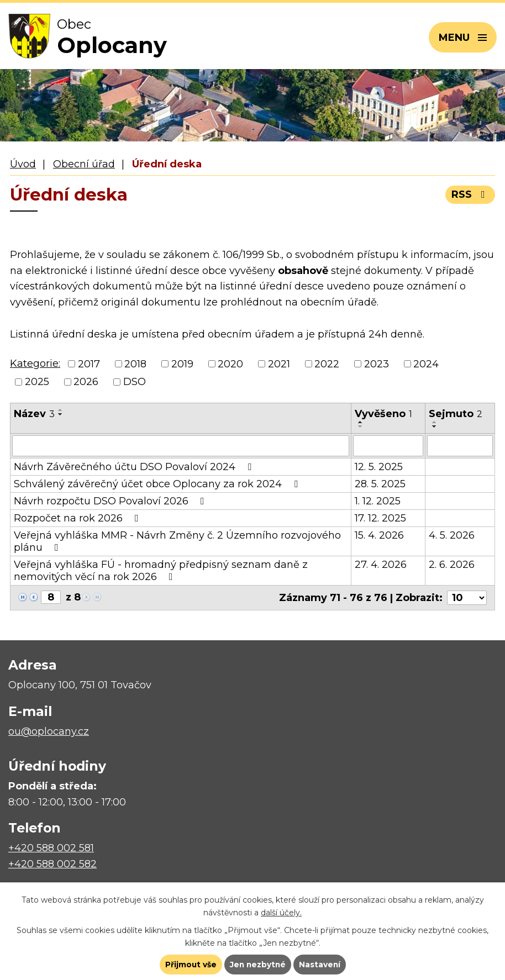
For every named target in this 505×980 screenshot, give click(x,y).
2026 (86, 382)
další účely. (281, 911)
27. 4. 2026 (381, 565)
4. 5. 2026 (452, 535)
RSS (470, 194)
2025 (37, 382)
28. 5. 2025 (380, 484)
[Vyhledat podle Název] (181, 446)
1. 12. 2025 (378, 501)
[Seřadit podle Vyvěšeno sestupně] (361, 426)
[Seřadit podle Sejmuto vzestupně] (435, 422)
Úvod (23, 164)
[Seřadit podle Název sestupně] (61, 414)
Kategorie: (35, 363)
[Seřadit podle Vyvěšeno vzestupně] (361, 422)
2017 (89, 364)
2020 (230, 364)
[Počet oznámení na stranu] (467, 598)
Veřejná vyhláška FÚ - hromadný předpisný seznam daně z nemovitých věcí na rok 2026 (161, 571)
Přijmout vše (190, 964)
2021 (279, 364)
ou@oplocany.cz (49, 731)
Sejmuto (456, 414)
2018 (135, 364)
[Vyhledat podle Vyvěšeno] (388, 446)
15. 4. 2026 (379, 535)
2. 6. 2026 (452, 565)
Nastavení (321, 964)
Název (34, 414)
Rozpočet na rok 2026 (78, 518)
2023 (377, 364)
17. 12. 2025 (380, 518)
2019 (182, 364)
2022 (327, 364)
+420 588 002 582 (52, 864)
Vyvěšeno (383, 414)
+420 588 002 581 (51, 848)
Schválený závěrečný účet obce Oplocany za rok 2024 (158, 484)
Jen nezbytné (258, 964)
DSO (135, 382)
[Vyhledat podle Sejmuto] (460, 446)
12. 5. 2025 (379, 467)
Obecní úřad (84, 164)
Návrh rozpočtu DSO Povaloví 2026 (111, 501)
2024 (426, 364)
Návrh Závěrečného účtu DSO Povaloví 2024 (135, 467)
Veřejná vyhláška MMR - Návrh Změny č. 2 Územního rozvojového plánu (177, 541)
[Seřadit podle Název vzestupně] (61, 410)
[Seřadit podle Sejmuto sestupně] (435, 426)
